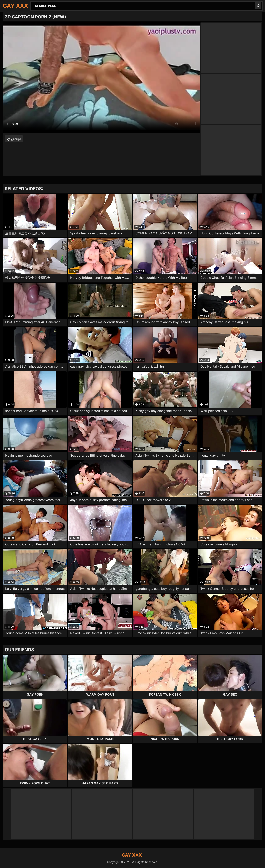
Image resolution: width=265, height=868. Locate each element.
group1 (16, 139)
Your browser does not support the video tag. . (102, 78)
